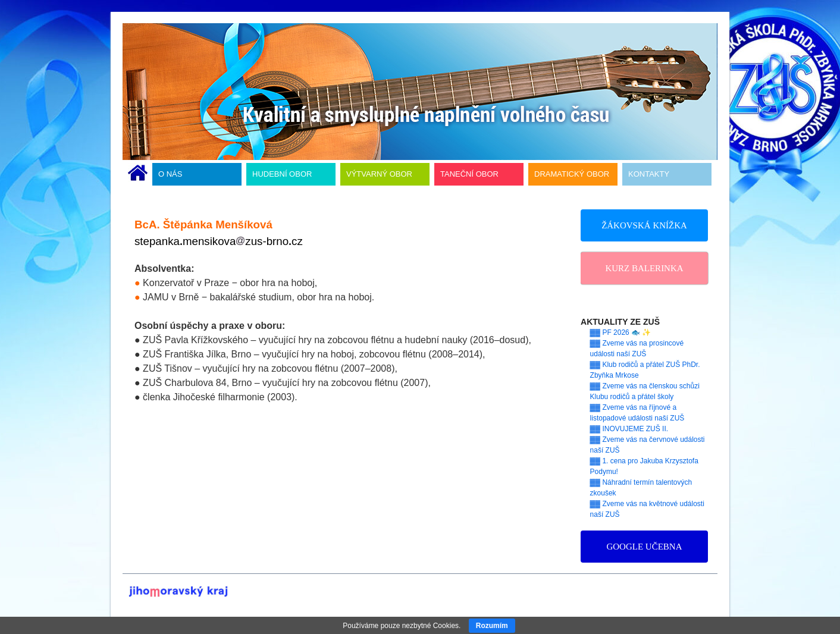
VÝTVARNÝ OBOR (379, 174)
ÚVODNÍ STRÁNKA (138, 174)
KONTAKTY (649, 174)
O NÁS (170, 174)
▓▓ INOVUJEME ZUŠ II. (629, 429)
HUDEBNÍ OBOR (282, 174)
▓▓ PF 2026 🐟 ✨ (621, 332)
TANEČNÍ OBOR (469, 174)
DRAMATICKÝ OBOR (572, 174)
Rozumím (492, 626)
